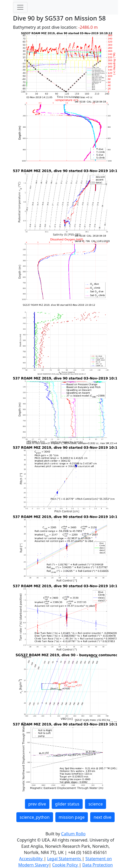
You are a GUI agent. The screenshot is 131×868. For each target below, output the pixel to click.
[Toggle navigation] (20, 7)
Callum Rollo (73, 834)
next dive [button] (102, 817)
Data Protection (98, 865)
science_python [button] (35, 817)
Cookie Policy (66, 865)
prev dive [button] (37, 804)
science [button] (96, 804)
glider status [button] (67, 804)
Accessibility (31, 859)
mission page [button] (72, 817)
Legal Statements (64, 859)
